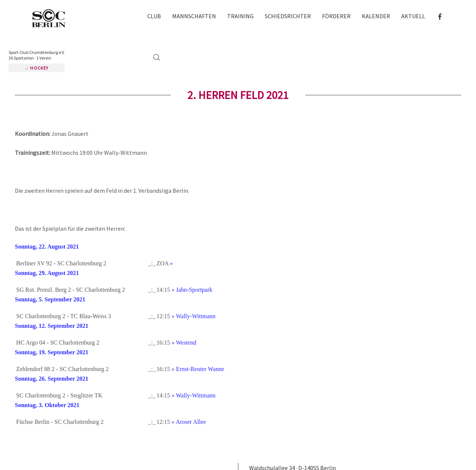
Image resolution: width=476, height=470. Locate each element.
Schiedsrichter (288, 16)
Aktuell (413, 16)
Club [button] (154, 16)
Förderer (336, 16)
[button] (157, 57)
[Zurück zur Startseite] (52, 19)
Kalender (376, 16)
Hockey (36, 68)
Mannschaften (194, 16)
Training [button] (240, 16)
